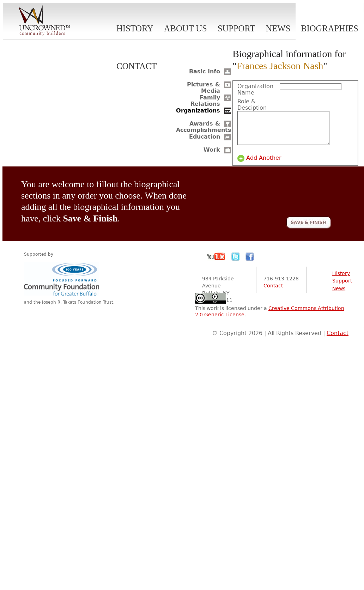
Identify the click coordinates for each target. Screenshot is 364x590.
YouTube (216, 263)
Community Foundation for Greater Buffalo (63, 285)
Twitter (236, 263)
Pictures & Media (204, 88)
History (135, 28)
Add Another (264, 164)
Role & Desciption (252, 105)
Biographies (330, 28)
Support (236, 28)
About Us (186, 28)
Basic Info (205, 71)
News (278, 28)
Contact (136, 66)
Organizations (198, 111)
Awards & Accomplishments (204, 127)
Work (212, 150)
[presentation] (278, 199)
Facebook (250, 263)
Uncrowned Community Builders (44, 21)
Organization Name (255, 90)
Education (205, 137)
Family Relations (205, 101)
